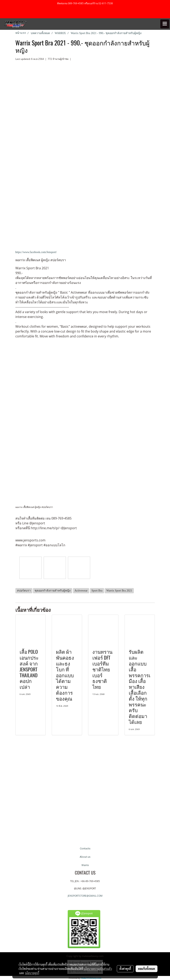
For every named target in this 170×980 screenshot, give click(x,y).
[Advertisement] (85, 791)
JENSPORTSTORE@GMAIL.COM (85, 896)
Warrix (85, 865)
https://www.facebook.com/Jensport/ (36, 252)
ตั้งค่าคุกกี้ (125, 969)
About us (85, 857)
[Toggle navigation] (165, 24)
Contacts (85, 849)
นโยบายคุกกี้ (32, 973)
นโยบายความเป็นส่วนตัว (98, 969)
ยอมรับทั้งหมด (147, 969)
